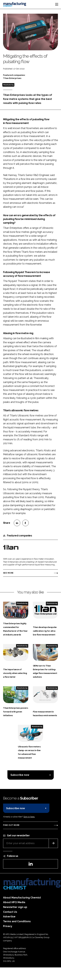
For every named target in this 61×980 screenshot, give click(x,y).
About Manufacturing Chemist (22, 898)
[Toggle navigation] (57, 4)
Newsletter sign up (15, 907)
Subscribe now (20, 775)
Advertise (9, 917)
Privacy (8, 926)
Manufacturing (8, 85)
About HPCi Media (14, 902)
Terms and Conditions (17, 921)
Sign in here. (29, 817)
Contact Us (10, 912)
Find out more (11, 825)
